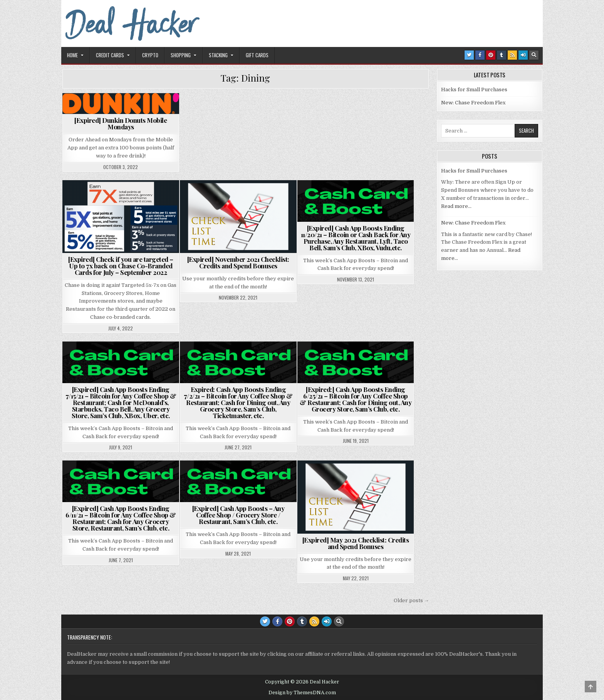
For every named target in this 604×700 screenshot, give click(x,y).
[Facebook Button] (480, 55)
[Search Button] (534, 55)
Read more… (456, 206)
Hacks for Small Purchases (474, 90)
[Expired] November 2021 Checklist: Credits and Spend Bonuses (238, 262)
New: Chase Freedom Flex (473, 103)
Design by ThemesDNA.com (302, 693)
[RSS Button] (512, 55)
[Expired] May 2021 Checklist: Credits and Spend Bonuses (356, 543)
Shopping (181, 55)
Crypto (150, 55)
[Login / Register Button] (523, 55)
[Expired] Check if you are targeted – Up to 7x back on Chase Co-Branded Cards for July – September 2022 (121, 266)
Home (72, 55)
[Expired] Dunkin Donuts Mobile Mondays (121, 123)
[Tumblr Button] (502, 55)
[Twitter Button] (469, 55)
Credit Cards (110, 55)
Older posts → (411, 600)
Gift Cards (257, 55)
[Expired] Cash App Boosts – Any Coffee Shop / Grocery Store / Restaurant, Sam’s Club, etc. (238, 515)
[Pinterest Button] (491, 55)
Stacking (218, 55)
